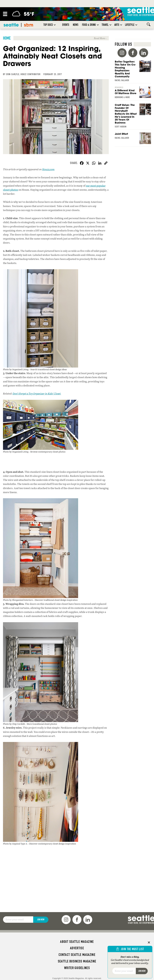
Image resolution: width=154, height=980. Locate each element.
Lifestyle (130, 25)
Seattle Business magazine (77, 961)
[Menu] (5, 14)
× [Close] (149, 942)
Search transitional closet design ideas (49, 369)
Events (66, 25)
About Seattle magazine (77, 942)
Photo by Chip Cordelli (14, 724)
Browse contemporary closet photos (48, 452)
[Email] (18, 920)
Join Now (41, 920)
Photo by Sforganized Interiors (18, 600)
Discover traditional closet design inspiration (56, 600)
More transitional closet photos (42, 724)
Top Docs (48, 25)
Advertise (77, 948)
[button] (55, 25)
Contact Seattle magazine (77, 955)
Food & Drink (89, 25)
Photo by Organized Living (16, 369)
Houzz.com (48, 169)
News (76, 25)
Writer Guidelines (77, 968)
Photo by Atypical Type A (15, 844)
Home (7, 38)
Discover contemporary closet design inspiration (53, 844)
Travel (105, 25)
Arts (117, 25)
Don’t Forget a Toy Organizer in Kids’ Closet (37, 394)
